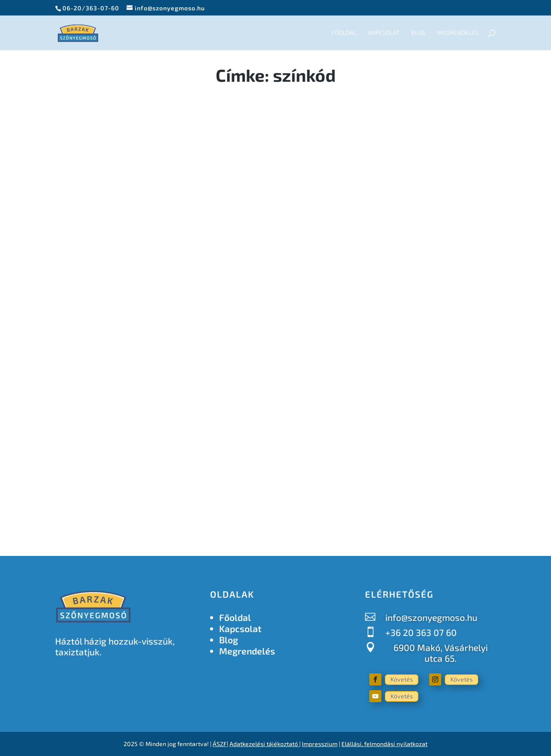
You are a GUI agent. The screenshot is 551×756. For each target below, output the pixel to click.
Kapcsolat (384, 33)
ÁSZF (220, 744)
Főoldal (344, 33)
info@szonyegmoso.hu (431, 617)
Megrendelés (458, 33)
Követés (402, 679)
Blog (418, 33)
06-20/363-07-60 (91, 8)
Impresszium (320, 744)
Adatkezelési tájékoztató (264, 744)
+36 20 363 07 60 (421, 632)
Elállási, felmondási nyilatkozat (384, 744)
